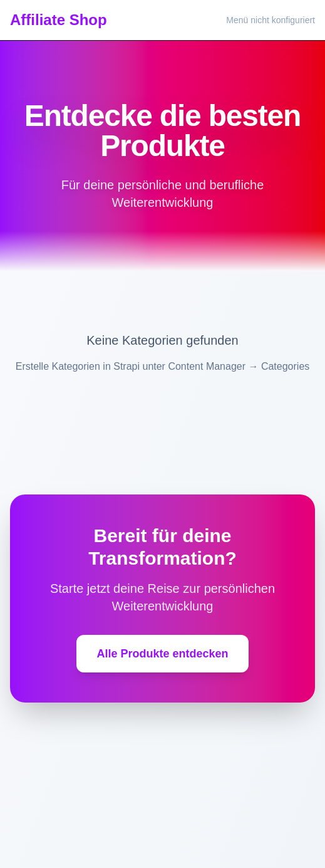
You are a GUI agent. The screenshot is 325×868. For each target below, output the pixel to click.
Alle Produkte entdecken (162, 654)
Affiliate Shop (59, 20)
